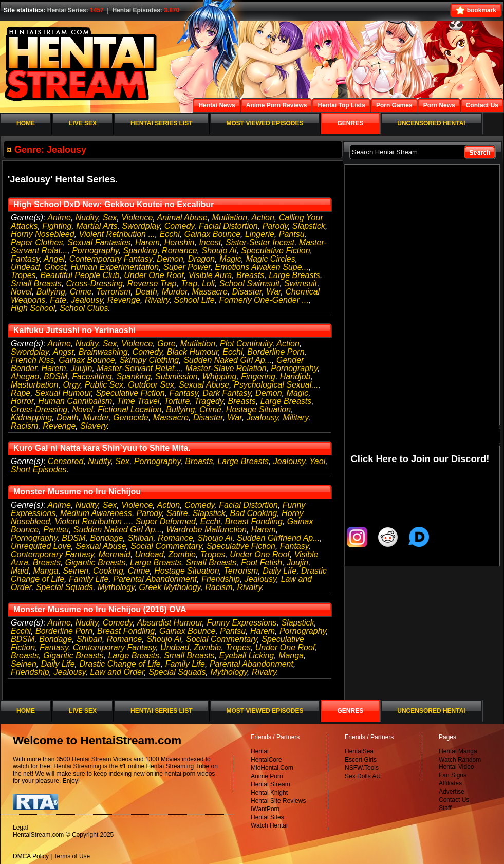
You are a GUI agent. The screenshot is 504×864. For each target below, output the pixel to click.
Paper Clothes (37, 242)
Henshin (180, 242)
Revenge (124, 300)
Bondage (106, 538)
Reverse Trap (152, 283)
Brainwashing (103, 352)
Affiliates (450, 783)
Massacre (209, 292)
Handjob (295, 376)
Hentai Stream (270, 784)
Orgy (71, 385)
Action (263, 218)
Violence (137, 218)
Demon (170, 259)
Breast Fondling (254, 521)
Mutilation (230, 218)
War (273, 292)
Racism (24, 426)
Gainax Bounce (212, 234)
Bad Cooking (254, 513)
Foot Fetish (262, 563)
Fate (58, 300)
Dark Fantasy (227, 393)
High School (33, 308)
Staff (445, 808)
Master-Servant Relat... (139, 368)
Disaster (247, 292)
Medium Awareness (96, 513)
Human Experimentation (115, 267)
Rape (21, 393)
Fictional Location (130, 409)
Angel (54, 259)
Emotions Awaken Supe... (262, 267)
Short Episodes (39, 470)
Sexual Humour (63, 393)
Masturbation (35, 385)
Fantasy (25, 259)
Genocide (131, 418)
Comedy (179, 226)
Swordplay (141, 226)
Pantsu (292, 234)
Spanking (141, 251)
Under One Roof (154, 275)
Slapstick (309, 226)
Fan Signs (453, 775)
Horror (22, 401)
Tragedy (209, 401)
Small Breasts (36, 283)
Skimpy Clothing (150, 360)
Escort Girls (361, 760)
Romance (179, 251)
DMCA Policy (31, 856)
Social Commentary (166, 546)
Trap (189, 283)
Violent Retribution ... (117, 234)
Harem (147, 242)
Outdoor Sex (151, 385)
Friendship (221, 579)
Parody (275, 226)
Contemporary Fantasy (111, 259)
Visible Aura (210, 275)
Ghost (55, 267)
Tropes (23, 275)
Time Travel (138, 401)
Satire (177, 513)
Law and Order (117, 672)
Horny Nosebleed (43, 234)
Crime (81, 292)
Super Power (187, 267)
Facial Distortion (228, 226)
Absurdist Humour (169, 623)
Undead (25, 267)
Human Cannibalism (75, 401)
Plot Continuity (246, 344)
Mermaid (114, 554)
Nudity (87, 218)
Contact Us (454, 800)
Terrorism (113, 292)
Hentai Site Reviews (278, 801)
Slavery (94, 426)
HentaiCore (266, 760)
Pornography (95, 251)
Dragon (201, 259)
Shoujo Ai (219, 251)
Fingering (258, 376)
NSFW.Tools (362, 768)
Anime (59, 218)
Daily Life (279, 571)
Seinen (76, 571)
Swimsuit (301, 283)
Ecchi (170, 234)
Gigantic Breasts (95, 563)
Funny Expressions (241, 623)
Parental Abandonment (155, 579)
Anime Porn (267, 776)
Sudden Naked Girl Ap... (228, 360)
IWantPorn (265, 809)
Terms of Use (72, 856)
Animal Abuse (182, 218)
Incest (210, 242)
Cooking (108, 571)
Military (295, 418)
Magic (230, 259)
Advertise (452, 792)
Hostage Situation (258, 409)
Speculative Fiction (275, 251)
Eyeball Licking (247, 656)
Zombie (182, 554)
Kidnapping (31, 418)
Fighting (57, 226)
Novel (21, 292)
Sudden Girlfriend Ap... (278, 538)
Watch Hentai (269, 825)
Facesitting (92, 376)
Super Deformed (166, 521)
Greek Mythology (170, 587)
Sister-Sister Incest (260, 242)
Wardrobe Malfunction (207, 530)
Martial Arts (97, 226)
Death (146, 292)
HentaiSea (359, 751)
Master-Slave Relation (226, 368)
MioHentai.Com (272, 768)
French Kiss (32, 360)
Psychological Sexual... (276, 385)
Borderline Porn (276, 352)
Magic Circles (271, 259)
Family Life (89, 579)
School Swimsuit (249, 283)
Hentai (260, 751)
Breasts (250, 275)
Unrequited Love (41, 546)
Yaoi (317, 461)
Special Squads (64, 587)
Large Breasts (294, 275)
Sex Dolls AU (363, 776)
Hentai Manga (458, 751)
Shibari (140, 538)
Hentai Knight (269, 793)
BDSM (55, 376)
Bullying (51, 292)
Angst (63, 352)
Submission (176, 376)
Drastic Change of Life (120, 664)
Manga (46, 571)
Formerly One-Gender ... (264, 300)
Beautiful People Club (80, 275)
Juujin (82, 368)
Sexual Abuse (204, 385)
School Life (194, 300)
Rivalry (157, 300)
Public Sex (104, 385)
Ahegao (25, 376)
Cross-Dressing (95, 283)
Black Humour (193, 352)
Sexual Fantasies (99, 242)
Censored (66, 461)
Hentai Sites (267, 817)
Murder (175, 292)
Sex (110, 218)
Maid (20, 571)
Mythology (116, 587)
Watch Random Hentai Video (460, 763)
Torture (177, 401)
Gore (166, 344)
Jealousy (87, 300)
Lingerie (260, 234)
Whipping (220, 376)
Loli (208, 283)
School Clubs (84, 308)
